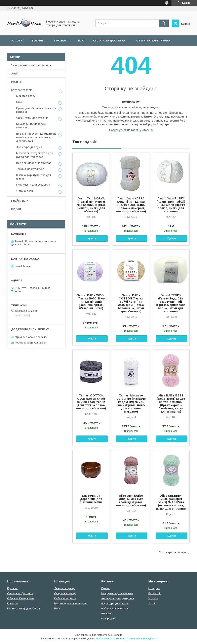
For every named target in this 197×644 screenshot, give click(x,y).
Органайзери (25, 191)
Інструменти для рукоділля (33, 185)
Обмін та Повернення (21, 598)
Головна (18, 41)
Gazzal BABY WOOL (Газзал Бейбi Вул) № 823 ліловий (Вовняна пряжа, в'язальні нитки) (91, 302)
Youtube (153, 598)
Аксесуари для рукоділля (118, 598)
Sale (19, 102)
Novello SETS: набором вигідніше (31, 126)
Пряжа (105, 588)
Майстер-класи (26, 96)
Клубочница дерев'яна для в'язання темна (91, 499)
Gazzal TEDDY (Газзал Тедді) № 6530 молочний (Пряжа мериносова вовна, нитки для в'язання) (171, 303)
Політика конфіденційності (24, 608)
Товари (37, 41)
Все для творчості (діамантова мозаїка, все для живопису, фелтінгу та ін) (36, 137)
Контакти (13, 603)
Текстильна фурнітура (30, 169)
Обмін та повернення (153, 41)
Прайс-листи (20, 201)
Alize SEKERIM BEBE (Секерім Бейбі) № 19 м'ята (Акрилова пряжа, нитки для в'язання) (171, 502)
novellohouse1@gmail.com (31, 343)
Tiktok (152, 603)
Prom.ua (117, 635)
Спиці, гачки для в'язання (32, 118)
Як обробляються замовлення (31, 65)
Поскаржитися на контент (110, 639)
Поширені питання (26, 51)
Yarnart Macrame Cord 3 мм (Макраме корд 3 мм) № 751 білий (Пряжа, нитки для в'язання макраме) (131, 404)
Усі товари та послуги (173, 552)
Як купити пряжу (64, 588)
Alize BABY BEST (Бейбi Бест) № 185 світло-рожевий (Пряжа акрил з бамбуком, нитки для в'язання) (171, 404)
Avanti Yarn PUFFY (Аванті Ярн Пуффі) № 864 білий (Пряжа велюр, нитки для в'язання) (171, 205)
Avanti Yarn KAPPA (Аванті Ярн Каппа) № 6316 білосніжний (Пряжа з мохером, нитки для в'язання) (131, 205)
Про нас (61, 41)
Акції (14, 73)
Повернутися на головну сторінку (131, 130)
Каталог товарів (22, 90)
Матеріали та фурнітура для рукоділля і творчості (34, 155)
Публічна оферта (65, 598)
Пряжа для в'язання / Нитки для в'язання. (36, 110)
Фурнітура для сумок (30, 147)
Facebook (154, 593)
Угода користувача (63, 51)
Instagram (154, 588)
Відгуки (16, 209)
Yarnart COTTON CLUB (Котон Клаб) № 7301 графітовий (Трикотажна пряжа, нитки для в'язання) (91, 402)
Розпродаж (108, 619)
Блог (82, 41)
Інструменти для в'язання (117, 593)
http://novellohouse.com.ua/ (31, 337)
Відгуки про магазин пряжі (71, 603)
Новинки (17, 82)
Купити (92, 238)
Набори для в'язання (115, 608)
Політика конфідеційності (107, 51)
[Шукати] (164, 23)
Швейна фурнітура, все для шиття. (34, 177)
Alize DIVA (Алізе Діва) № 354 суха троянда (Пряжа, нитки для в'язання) (131, 501)
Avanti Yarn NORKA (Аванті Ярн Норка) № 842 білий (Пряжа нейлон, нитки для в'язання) (91, 205)
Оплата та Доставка (109, 41)
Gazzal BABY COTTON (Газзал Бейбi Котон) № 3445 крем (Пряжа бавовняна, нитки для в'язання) (131, 303)
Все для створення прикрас (34, 163)
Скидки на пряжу (65, 593)
